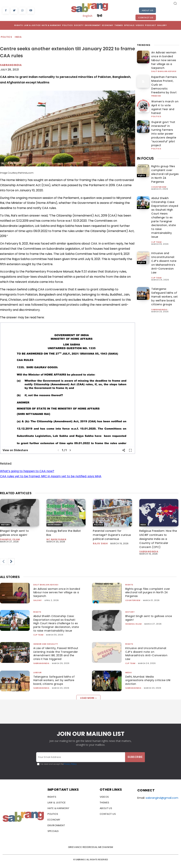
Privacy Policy (70, 768)
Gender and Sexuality (46, 648)
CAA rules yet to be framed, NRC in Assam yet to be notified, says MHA (51, 476)
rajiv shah (100, 543)
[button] (175, 3)
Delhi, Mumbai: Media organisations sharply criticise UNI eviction (147, 684)
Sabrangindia (11, 65)
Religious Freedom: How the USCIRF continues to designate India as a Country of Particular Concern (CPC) (158, 539)
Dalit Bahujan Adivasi (164, 62)
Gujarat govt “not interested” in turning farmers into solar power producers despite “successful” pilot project (164, 105)
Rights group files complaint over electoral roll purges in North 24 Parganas (165, 140)
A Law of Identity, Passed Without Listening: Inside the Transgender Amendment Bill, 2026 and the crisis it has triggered (57, 657)
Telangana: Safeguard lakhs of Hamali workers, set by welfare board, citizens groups (165, 262)
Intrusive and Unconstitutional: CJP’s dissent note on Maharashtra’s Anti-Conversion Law (164, 228)
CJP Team (156, 208)
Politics (7, 37)
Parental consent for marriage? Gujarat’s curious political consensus (112, 535)
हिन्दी (100, 16)
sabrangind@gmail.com (162, 801)
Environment (55, 525)
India (18, 37)
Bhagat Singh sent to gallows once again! (14, 533)
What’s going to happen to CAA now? (27, 471)
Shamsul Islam (10, 539)
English (88, 16)
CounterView (159, 153)
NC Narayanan (56, 539)
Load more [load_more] (88, 702)
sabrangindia (159, 275)
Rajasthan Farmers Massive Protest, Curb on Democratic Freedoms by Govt (164, 72)
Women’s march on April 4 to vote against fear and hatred (165, 88)
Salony (38, 600)
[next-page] (11, 562)
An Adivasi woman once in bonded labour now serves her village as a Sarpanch (165, 56)
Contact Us (146, 17)
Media (129, 676)
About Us (147, 10)
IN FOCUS (145, 124)
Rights (142, 141)
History (5, 525)
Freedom (156, 79)
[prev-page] (3, 562)
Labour (142, 264)
